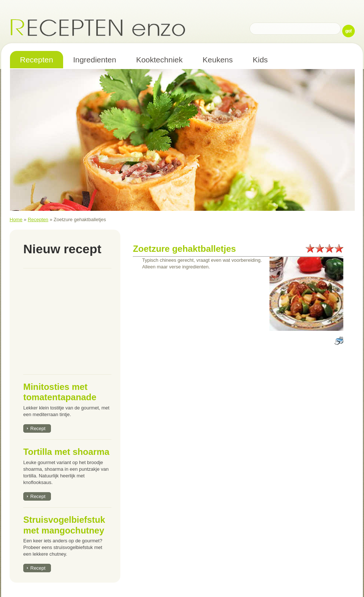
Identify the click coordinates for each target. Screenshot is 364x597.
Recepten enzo (98, 27)
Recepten (38, 219)
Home (16, 219)
